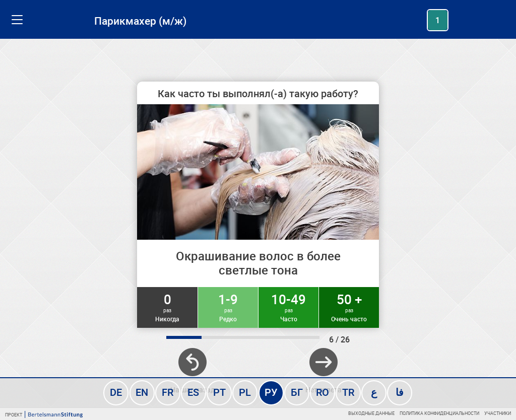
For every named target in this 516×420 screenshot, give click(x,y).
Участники (498, 413)
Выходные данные (371, 413)
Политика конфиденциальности (439, 413)
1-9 (228, 307)
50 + (349, 307)
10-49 (288, 307)
